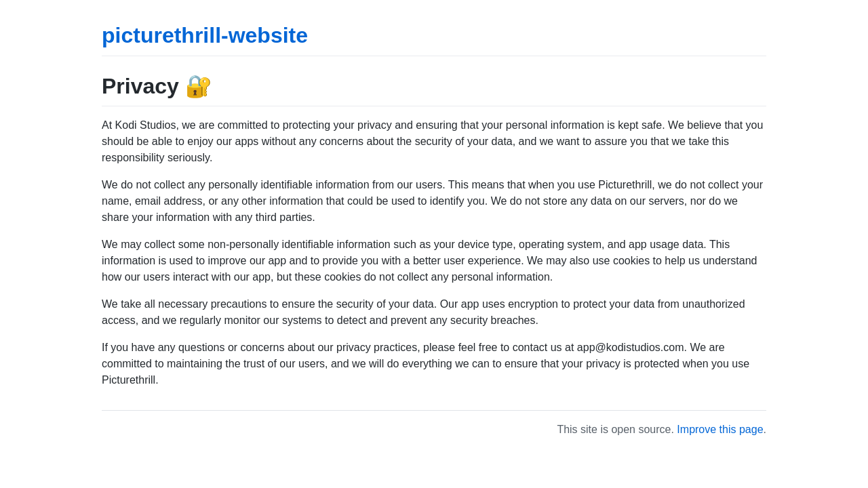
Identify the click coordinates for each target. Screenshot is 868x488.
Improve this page (720, 429)
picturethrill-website (205, 35)
